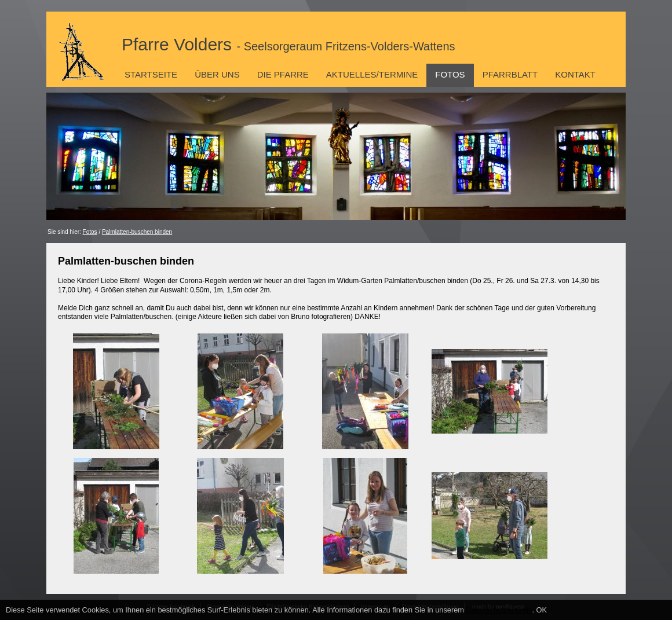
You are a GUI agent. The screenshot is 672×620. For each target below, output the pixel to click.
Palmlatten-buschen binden (137, 232)
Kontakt (575, 74)
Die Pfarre (283, 74)
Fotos (450, 74)
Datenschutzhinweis (499, 610)
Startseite (151, 74)
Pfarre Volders (288, 44)
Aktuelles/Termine (372, 74)
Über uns (217, 74)
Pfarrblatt (510, 74)
